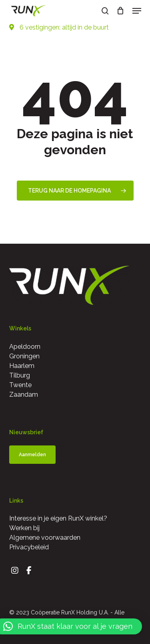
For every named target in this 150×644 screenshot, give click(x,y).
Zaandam (24, 395)
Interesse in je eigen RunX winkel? (58, 518)
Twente (20, 385)
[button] (137, 11)
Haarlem (22, 366)
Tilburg (20, 375)
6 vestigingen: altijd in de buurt (59, 27)
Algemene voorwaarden (45, 538)
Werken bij (24, 528)
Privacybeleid (29, 547)
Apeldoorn (25, 347)
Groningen (24, 356)
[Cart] (121, 11)
